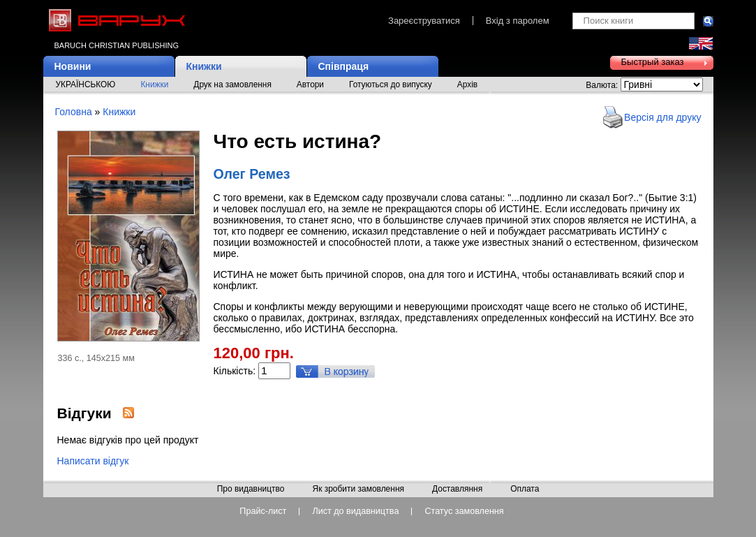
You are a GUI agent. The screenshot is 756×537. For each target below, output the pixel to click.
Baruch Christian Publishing (117, 45)
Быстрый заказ (653, 62)
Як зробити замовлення (358, 490)
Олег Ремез (252, 174)
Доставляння (457, 490)
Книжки (204, 66)
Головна (74, 112)
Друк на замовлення (232, 84)
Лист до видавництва (355, 512)
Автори (310, 84)
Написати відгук (93, 461)
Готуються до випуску (391, 84)
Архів (467, 84)
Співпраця (344, 66)
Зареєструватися (424, 21)
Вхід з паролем (518, 21)
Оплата (525, 490)
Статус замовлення (464, 512)
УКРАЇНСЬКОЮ (86, 84)
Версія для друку (662, 117)
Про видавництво (251, 490)
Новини (73, 66)
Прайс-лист (263, 512)
